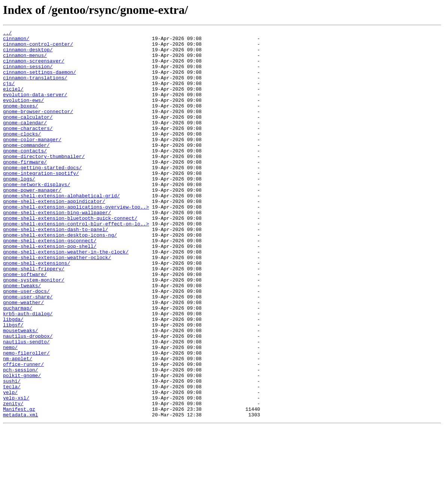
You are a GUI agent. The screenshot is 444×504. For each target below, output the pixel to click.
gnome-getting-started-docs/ (42, 195)
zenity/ (13, 479)
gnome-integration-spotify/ (41, 202)
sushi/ (12, 452)
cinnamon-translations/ (35, 88)
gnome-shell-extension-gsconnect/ (50, 283)
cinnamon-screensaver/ (34, 67)
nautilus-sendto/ (26, 404)
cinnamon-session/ (28, 74)
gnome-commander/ (26, 168)
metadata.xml (21, 492)
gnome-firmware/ (25, 189)
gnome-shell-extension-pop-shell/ (50, 290)
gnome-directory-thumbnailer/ (44, 182)
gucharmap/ (18, 364)
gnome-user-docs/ (26, 344)
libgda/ (13, 377)
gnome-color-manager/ (32, 162)
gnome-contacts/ (25, 175)
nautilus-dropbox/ (28, 398)
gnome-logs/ (19, 209)
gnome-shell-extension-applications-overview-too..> (76, 243)
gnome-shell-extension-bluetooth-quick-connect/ (70, 256)
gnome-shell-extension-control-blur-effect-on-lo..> (76, 263)
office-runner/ (23, 431)
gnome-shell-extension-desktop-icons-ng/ (60, 276)
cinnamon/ (16, 40)
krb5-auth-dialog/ (28, 371)
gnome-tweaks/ (22, 337)
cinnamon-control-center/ (38, 47)
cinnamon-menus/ (25, 61)
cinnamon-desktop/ (28, 54)
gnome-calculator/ (28, 135)
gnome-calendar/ (25, 142)
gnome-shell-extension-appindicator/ (54, 236)
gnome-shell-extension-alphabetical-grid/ (61, 229)
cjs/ (9, 94)
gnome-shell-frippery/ (34, 317)
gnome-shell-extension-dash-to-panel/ (56, 270)
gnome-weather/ (23, 357)
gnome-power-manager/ (32, 222)
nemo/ (10, 411)
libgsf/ (13, 384)
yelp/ (10, 465)
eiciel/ (13, 101)
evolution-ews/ (23, 115)
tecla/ (12, 458)
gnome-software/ (25, 324)
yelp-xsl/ (16, 472)
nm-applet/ (18, 425)
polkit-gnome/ (22, 445)
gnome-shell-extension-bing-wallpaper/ (57, 249)
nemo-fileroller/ (26, 418)
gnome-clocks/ (22, 155)
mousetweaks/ (21, 391)
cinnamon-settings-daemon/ (39, 81)
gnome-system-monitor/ (34, 330)
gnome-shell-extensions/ (37, 310)
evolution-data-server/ (35, 108)
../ (7, 34)
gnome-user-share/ (28, 350)
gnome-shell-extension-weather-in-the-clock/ (66, 297)
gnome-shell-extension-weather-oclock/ (57, 303)
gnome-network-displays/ (37, 216)
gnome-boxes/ (21, 121)
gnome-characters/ (28, 148)
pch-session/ (21, 438)
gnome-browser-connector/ (38, 128)
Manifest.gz (19, 485)
